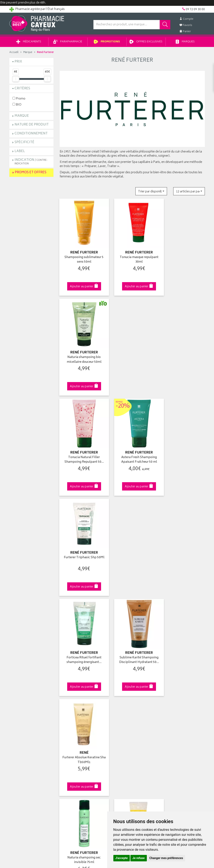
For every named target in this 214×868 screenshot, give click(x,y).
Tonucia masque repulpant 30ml (132, 256)
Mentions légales (71, 735)
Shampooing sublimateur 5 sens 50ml (82, 256)
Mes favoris (118, 711)
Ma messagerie (120, 716)
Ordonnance (68, 721)
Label (20, 153)
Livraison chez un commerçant (181, 702)
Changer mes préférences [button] (166, 858)
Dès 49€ (82, 622)
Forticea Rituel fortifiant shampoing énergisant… (82, 446)
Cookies (65, 745)
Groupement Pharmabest (26, 697)
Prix (18, 63)
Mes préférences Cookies (76, 750)
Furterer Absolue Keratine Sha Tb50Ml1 (183, 446)
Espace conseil (70, 711)
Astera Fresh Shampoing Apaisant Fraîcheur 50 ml (132, 351)
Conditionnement (31, 135)
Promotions (107, 43)
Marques (185, 43)
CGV (63, 731)
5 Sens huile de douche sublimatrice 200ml (132, 541)
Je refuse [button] (139, 858)
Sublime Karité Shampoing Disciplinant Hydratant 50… (132, 446)
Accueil (14, 54)
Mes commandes (122, 702)
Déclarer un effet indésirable (78, 726)
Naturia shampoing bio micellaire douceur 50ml (183, 256)
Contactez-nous (20, 707)
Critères (22, 90)
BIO (17, 106)
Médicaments (29, 43)
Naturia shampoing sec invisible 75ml (82, 541)
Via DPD (132, 620)
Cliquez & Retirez (32, 620)
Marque (28, 54)
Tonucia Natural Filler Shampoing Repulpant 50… (82, 351)
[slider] (16, 80)
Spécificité (24, 144)
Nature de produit (32, 126)
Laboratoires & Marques (75, 697)
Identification (119, 692)
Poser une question (22, 702)
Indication (31, 163)
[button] (151, 193)
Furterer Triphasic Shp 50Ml (183, 351)
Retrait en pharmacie (174, 692)
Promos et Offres (31, 174)
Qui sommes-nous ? (23, 692)
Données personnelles (75, 740)
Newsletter (67, 716)
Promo (19, 100)
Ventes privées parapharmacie (79, 707)
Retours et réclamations (25, 711)
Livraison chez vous (173, 697)
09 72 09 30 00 (183, 620)
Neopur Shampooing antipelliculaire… (183, 541)
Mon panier (118, 707)
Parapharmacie (68, 43)
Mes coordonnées (122, 697)
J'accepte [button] (122, 858)
